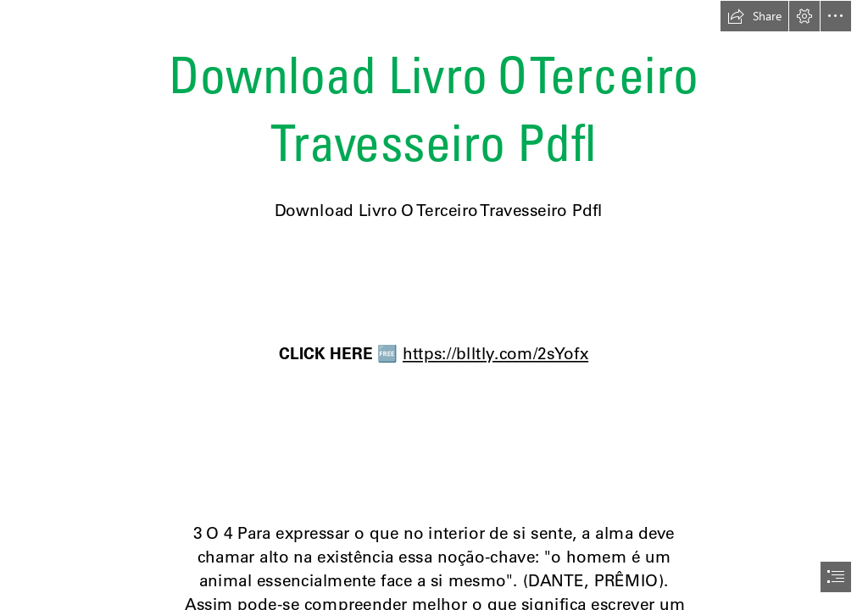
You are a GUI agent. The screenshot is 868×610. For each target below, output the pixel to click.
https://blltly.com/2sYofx (495, 353)
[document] (434, 305)
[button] (754, 16)
